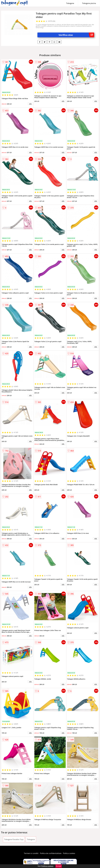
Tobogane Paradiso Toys (14, 839)
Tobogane (70, 3)
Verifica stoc (76, 35)
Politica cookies (69, 853)
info (30, 104)
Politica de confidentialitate (51, 853)
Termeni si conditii (31, 853)
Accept (59, 866)
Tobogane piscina (89, 3)
